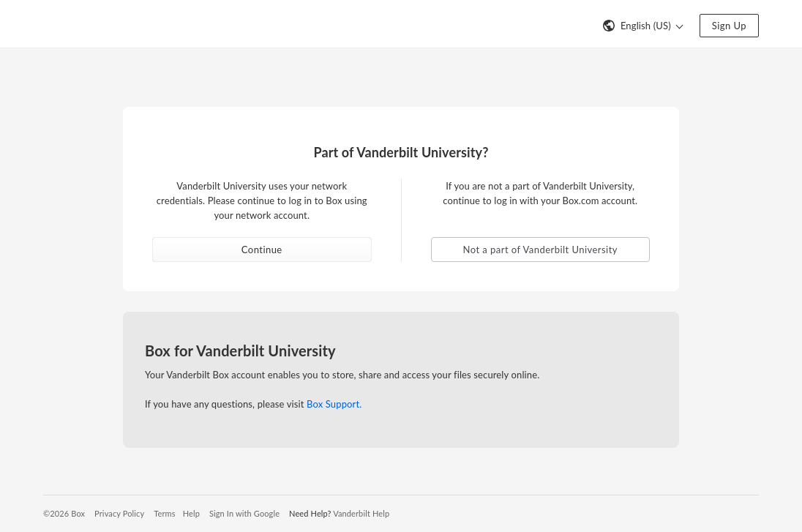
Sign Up (729, 26)
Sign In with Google (244, 513)
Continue (262, 250)
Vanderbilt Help (361, 513)
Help (191, 513)
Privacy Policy (119, 513)
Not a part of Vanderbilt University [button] (540, 250)
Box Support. (334, 404)
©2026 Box (64, 513)
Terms (164, 513)
